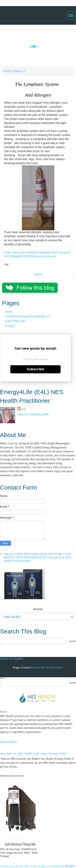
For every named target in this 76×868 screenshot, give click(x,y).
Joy (24, 409)
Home (7, 71)
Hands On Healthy (12, 659)
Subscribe (35, 369)
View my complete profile (33, 414)
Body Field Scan (15, 321)
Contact (10, 326)
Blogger (70, 866)
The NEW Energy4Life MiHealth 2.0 (28, 316)
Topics (18, 71)
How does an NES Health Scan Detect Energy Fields (33, 754)
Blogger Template (22, 667)
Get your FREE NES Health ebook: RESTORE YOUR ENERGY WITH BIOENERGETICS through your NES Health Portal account (37, 557)
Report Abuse (9, 742)
